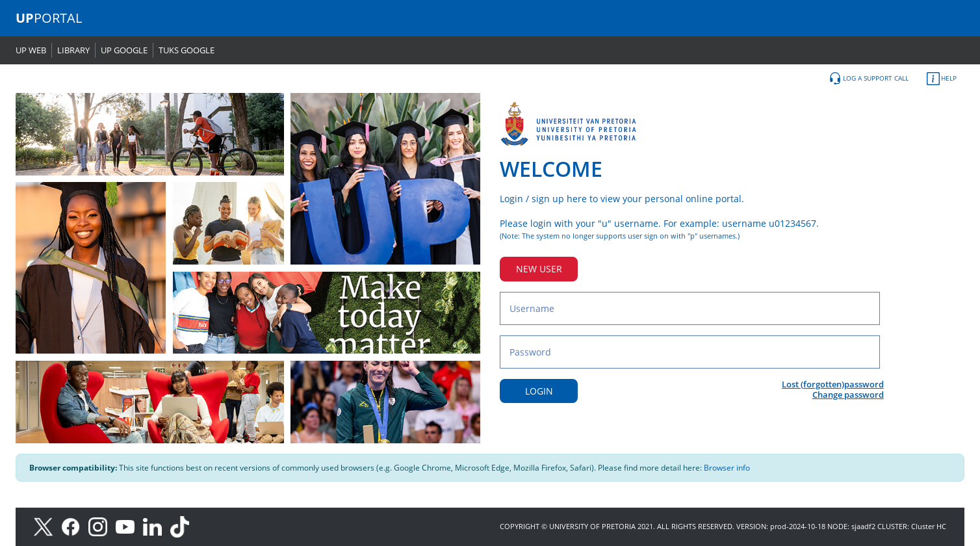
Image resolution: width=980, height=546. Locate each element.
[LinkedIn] (156, 526)
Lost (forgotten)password (833, 384)
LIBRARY (73, 50)
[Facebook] (75, 526)
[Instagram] (102, 526)
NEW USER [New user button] (539, 269)
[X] (46, 526)
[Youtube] (129, 526)
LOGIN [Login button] (539, 391)
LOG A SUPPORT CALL (869, 79)
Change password (848, 395)
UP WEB (31, 50)
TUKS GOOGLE (187, 50)
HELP (942, 79)
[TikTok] (183, 526)
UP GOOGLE (124, 50)
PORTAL (49, 18)
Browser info (727, 468)
